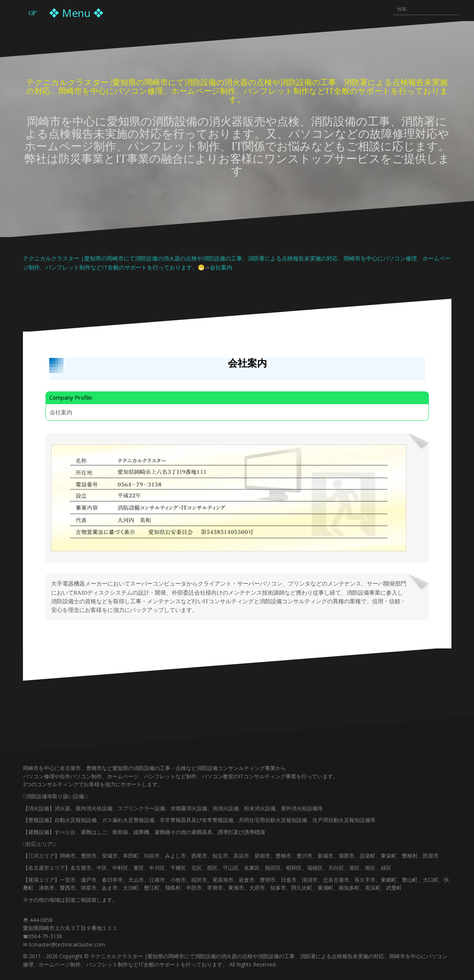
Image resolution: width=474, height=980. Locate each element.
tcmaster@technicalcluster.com (67, 944)
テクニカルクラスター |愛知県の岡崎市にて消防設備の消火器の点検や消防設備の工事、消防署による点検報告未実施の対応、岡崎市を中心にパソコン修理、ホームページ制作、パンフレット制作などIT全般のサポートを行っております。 (237, 90)
